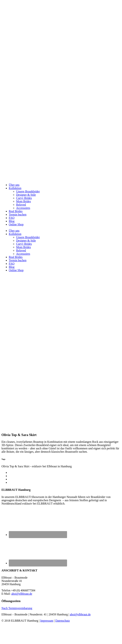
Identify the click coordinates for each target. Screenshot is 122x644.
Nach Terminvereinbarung (17, 608)
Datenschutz (63, 621)
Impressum (47, 621)
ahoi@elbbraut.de (22, 594)
